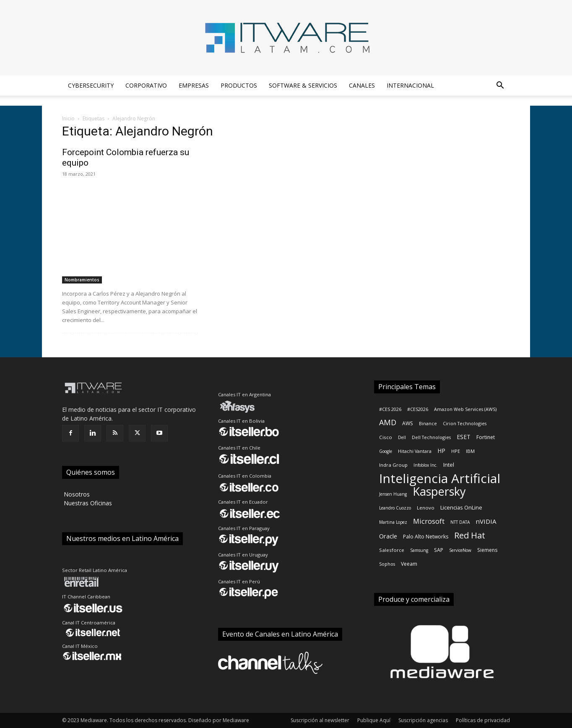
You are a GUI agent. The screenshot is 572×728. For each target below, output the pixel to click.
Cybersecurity (91, 85)
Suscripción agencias (423, 720)
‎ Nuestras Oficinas (87, 503)
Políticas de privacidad (483, 720)
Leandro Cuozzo (395, 508)
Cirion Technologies (465, 424)
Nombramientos (82, 280)
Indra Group (393, 465)
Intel (449, 465)
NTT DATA (460, 522)
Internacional (410, 85)
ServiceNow (460, 550)
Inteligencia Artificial (440, 478)
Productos (239, 85)
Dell (402, 437)
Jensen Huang (393, 494)
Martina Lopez (393, 522)
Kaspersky (439, 491)
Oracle (388, 536)
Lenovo (426, 508)
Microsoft (429, 521)
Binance (428, 424)
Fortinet (486, 437)
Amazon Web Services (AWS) (465, 409)
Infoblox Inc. (425, 465)
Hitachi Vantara (415, 451)
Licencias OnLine (461, 507)
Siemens (487, 550)
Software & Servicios (303, 85)
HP (441, 451)
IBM (470, 451)
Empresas (194, 85)
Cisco (386, 437)
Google (386, 451)
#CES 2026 (390, 409)
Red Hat (470, 535)
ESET (464, 437)
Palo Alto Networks (426, 537)
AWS (408, 423)
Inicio (68, 118)
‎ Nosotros (76, 494)
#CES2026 (418, 409)
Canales (362, 85)
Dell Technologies (431, 437)
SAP (439, 550)
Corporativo (146, 85)
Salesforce (392, 550)
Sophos (387, 564)
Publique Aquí (374, 720)
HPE (456, 451)
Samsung (419, 550)
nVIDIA (486, 521)
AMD (388, 422)
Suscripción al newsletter (320, 720)
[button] (500, 86)
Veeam (409, 564)
